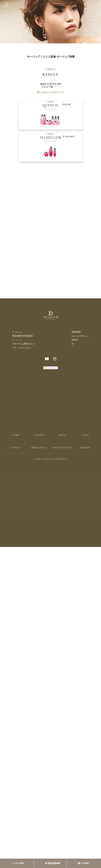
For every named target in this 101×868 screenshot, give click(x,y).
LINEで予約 (18, 863)
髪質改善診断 (53, 863)
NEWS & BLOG (39, 448)
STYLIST (16, 448)
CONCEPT (39, 435)
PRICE (62, 435)
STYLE (85, 435)
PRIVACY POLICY (62, 448)
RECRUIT (85, 448)
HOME (16, 435)
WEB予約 (83, 863)
